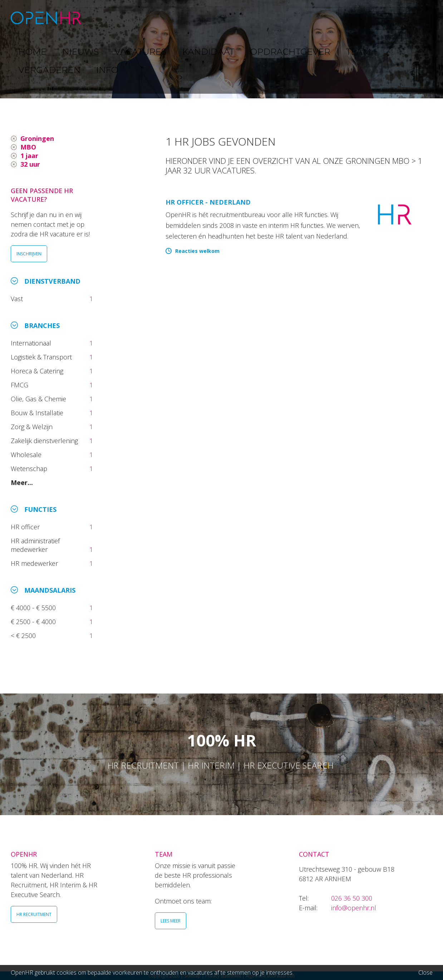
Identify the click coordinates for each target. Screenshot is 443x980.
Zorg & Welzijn (33, 427)
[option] (221, 49)
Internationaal (32, 343)
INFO (408, 18)
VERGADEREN (369, 18)
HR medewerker (35, 563)
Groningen (37, 138)
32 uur (30, 164)
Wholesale (27, 455)
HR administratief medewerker (35, 545)
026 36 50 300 (352, 898)
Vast (18, 299)
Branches (42, 325)
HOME (107, 18)
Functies (40, 509)
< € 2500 (24, 636)
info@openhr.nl (354, 908)
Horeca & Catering (38, 371)
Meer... (22, 482)
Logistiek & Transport (42, 357)
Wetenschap (31, 469)
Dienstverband (52, 281)
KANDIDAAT (227, 18)
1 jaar (29, 156)
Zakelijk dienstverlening (45, 441)
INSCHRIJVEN (29, 254)
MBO (28, 147)
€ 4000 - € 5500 (34, 608)
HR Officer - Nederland (208, 202)
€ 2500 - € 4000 (34, 622)
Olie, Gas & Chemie (39, 399)
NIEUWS (140, 18)
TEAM (329, 18)
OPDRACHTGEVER (282, 18)
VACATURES (181, 18)
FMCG (20, 385)
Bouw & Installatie (38, 413)
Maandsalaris (50, 590)
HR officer (26, 527)
